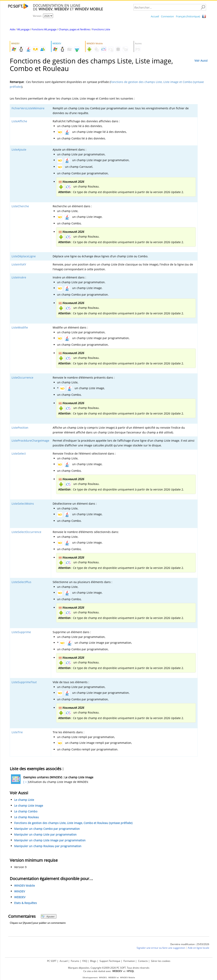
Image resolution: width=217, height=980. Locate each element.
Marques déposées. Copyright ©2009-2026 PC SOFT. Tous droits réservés (109, 968)
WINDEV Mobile (25, 886)
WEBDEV (20, 897)
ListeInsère (19, 277)
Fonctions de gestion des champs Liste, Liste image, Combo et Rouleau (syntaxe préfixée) (73, 823)
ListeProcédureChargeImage (30, 441)
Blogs (93, 961)
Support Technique (110, 961)
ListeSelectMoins (23, 504)
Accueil (155, 16)
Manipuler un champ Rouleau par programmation (48, 846)
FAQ (85, 961)
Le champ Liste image (29, 806)
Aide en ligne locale (198, 948)
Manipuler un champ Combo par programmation (47, 829)
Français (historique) (188, 16)
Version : (38, 16)
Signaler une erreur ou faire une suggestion (161, 948)
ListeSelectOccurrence (26, 532)
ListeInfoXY (19, 264)
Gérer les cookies (161, 961)
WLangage (23, 29)
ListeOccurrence (22, 377)
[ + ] (25, 782)
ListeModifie (20, 327)
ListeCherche (20, 206)
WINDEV (20, 892)
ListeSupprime (21, 632)
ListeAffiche (19, 121)
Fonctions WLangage (44, 29)
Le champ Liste (24, 800)
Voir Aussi (201, 61)
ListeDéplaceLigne (24, 256)
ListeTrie (17, 732)
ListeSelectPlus (21, 582)
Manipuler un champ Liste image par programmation (50, 840)
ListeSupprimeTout (24, 682)
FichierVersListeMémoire (28, 108)
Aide (12, 29)
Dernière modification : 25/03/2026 (190, 944)
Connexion (167, 16)
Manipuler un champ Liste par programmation (45, 834)
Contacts (143, 961)
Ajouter (48, 916)
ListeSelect (19, 453)
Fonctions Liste (101, 29)
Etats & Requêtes (26, 903)
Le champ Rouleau (27, 817)
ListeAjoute (19, 150)
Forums (75, 961)
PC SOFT (52, 961)
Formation (129, 961)
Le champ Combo (26, 811)
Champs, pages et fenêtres (74, 29)
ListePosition (20, 428)
